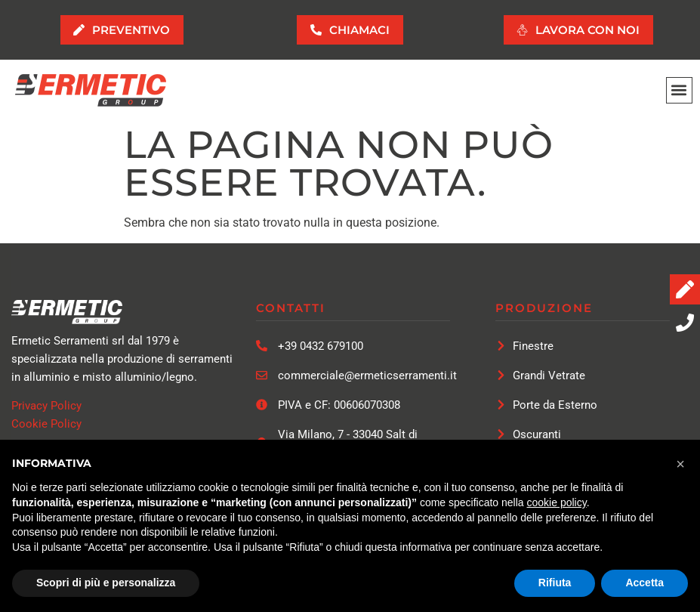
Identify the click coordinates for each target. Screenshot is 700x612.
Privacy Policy (46, 406)
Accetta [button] (644, 583)
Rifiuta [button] (555, 583)
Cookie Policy (46, 425)
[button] (679, 91)
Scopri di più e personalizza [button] (106, 583)
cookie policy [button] (557, 502)
